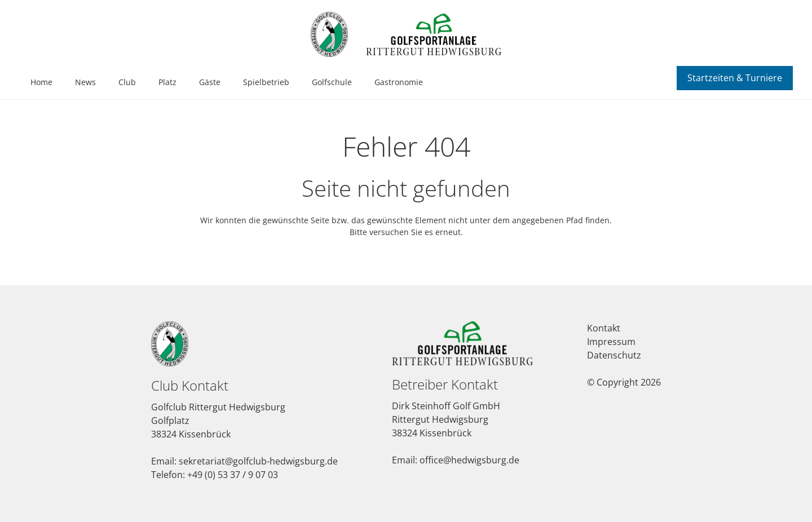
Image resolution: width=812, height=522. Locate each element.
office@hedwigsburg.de (469, 460)
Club (127, 82)
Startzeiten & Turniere (735, 78)
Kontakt (604, 328)
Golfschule (332, 82)
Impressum (611, 342)
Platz (167, 82)
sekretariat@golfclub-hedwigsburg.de (258, 461)
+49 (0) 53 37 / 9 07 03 (233, 475)
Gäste (210, 82)
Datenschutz (614, 355)
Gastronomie (399, 82)
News (85, 82)
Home (41, 82)
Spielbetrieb (266, 82)
